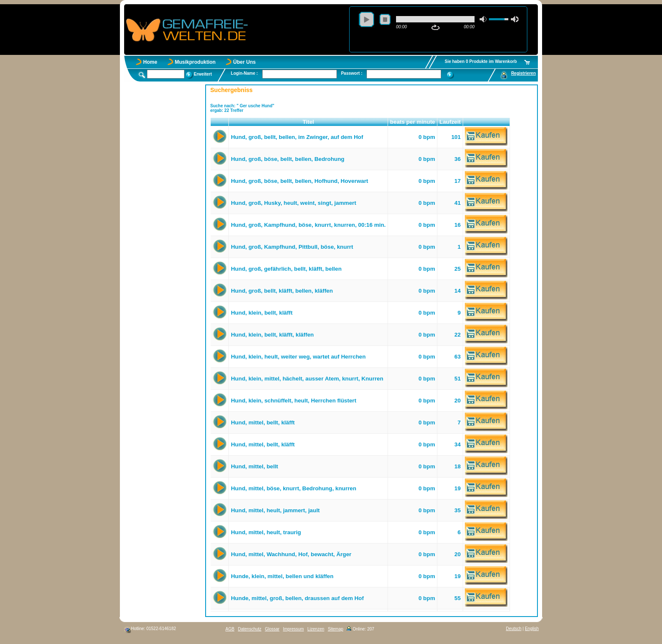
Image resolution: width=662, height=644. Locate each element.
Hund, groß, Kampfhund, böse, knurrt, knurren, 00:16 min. (308, 225)
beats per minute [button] (413, 122)
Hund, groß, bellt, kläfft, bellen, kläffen (282, 291)
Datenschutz (250, 629)
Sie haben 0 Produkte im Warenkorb (481, 61)
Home (150, 62)
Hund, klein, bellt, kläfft (262, 313)
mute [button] (483, 19)
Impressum (293, 629)
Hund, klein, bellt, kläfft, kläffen (272, 335)
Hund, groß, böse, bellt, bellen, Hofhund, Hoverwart (300, 181)
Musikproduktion (195, 62)
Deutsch (514, 629)
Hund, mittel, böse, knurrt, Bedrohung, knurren (294, 488)
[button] (220, 122)
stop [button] (385, 19)
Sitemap (335, 629)
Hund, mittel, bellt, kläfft (263, 423)
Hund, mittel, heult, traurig (266, 532)
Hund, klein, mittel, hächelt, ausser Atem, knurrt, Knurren (307, 379)
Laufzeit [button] (450, 122)
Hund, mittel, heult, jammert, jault (275, 510)
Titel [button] (308, 122)
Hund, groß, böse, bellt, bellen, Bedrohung (288, 159)
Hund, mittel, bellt (255, 466)
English (532, 629)
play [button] (366, 19)
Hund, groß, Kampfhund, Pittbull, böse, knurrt (292, 247)
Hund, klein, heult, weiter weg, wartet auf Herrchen (298, 357)
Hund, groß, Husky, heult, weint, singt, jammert (294, 203)
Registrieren (524, 73)
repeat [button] (435, 27)
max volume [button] (515, 19)
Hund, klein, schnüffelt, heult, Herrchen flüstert (294, 401)
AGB (230, 629)
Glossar (272, 629)
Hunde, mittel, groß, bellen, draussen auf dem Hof (297, 598)
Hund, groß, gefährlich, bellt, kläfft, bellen (286, 269)
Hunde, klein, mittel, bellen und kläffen (282, 576)
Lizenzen (316, 629)
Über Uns (244, 62)
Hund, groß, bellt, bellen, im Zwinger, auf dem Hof (297, 137)
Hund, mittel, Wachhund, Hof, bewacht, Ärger (291, 554)
